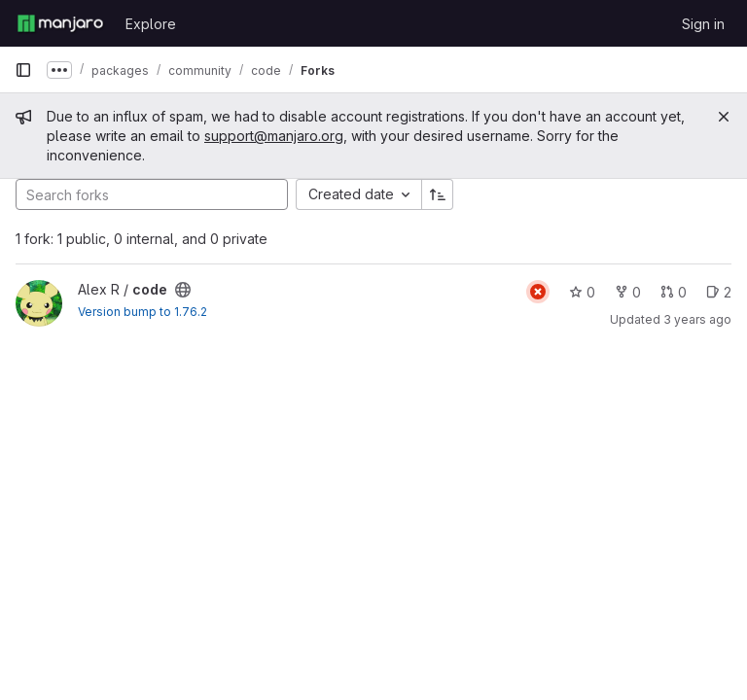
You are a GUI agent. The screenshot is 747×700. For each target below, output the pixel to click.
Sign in (703, 24)
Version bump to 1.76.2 (142, 312)
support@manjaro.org (274, 136)
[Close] (724, 117)
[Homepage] (60, 23)
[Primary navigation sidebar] (23, 70)
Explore (151, 24)
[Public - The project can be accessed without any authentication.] (183, 290)
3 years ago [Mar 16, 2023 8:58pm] (697, 319)
